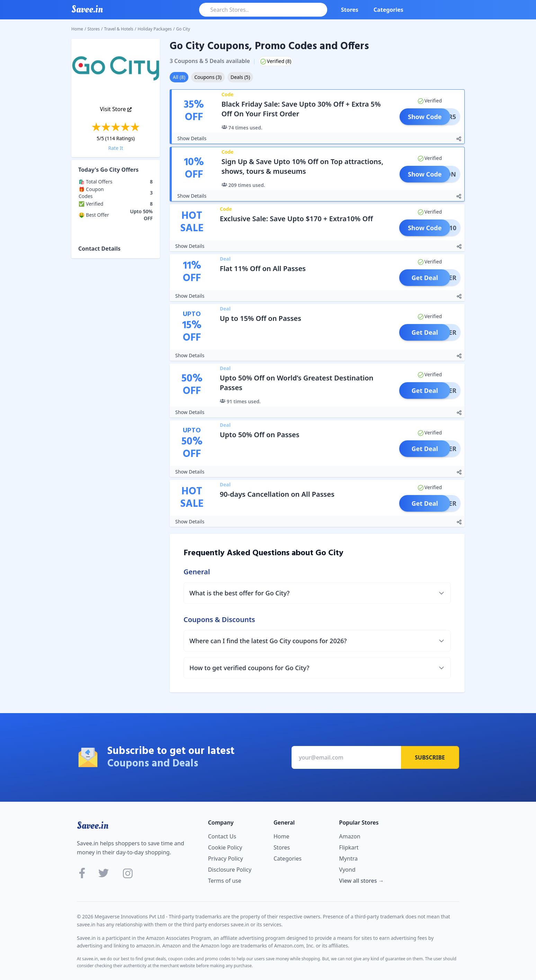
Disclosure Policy (230, 870)
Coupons (208, 77)
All (179, 77)
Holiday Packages (155, 29)
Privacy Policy (226, 858)
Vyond (347, 870)
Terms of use (225, 881)
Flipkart (349, 847)
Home (77, 29)
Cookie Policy (225, 847)
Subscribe (430, 757)
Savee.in (93, 826)
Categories (388, 10)
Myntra (348, 858)
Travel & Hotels (119, 29)
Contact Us (222, 836)
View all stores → (361, 881)
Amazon (350, 836)
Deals (240, 77)
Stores (350, 10)
